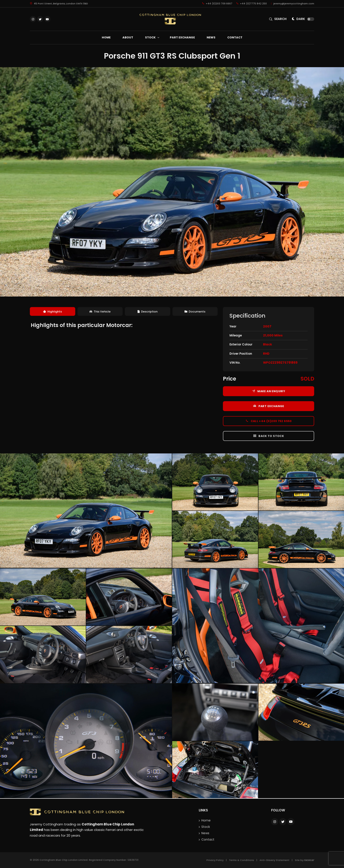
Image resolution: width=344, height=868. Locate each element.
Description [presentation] (148, 312)
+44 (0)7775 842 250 (252, 4)
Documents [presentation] (195, 312)
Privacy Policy (215, 860)
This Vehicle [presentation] (100, 312)
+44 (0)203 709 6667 (217, 4)
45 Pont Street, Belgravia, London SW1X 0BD (59, 4)
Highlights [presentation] (52, 312)
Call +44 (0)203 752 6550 (269, 421)
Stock (206, 827)
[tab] (53, 312)
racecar (309, 860)
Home (206, 820)
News (205, 833)
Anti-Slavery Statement (274, 860)
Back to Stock (269, 436)
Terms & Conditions (242, 860)
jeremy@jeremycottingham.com (293, 4)
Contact (208, 839)
